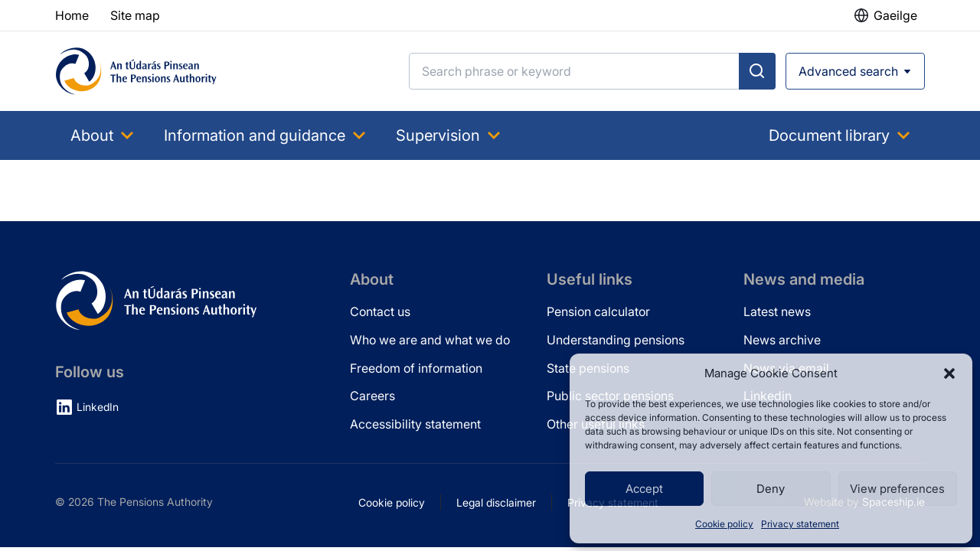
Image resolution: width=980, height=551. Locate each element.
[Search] (574, 71)
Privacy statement (800, 524)
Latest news (777, 311)
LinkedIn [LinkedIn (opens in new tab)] (98, 407)
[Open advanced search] (855, 71)
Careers (372, 396)
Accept (644, 489)
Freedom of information (416, 368)
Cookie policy (724, 524)
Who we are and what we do (430, 340)
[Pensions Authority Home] (136, 71)
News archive (782, 340)
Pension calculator (598, 311)
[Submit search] (757, 71)
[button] (949, 373)
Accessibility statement (415, 424)
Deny (771, 489)
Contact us (380, 311)
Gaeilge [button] (895, 15)
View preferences (897, 489)
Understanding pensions (616, 340)
